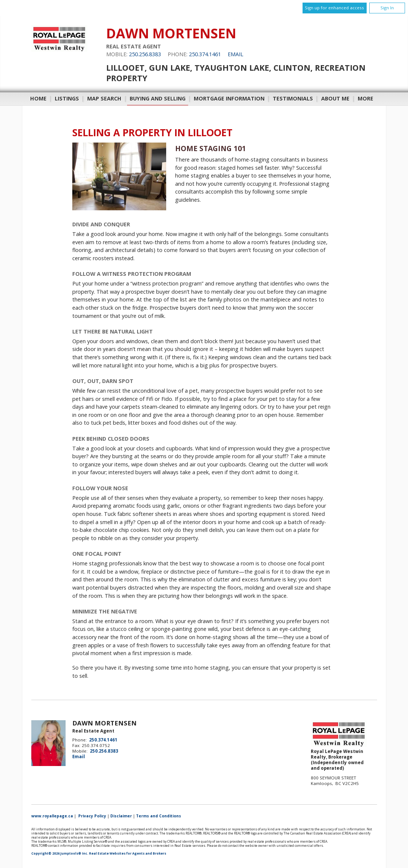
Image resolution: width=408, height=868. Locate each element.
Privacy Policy (92, 816)
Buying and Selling (158, 98)
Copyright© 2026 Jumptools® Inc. (60, 853)
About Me (335, 98)
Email (235, 54)
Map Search (104, 98)
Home (38, 98)
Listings (67, 98)
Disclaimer (121, 816)
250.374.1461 (205, 54)
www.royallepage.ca (52, 816)
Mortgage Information (229, 98)
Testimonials (293, 98)
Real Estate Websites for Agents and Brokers (128, 853)
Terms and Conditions (159, 816)
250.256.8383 (145, 54)
